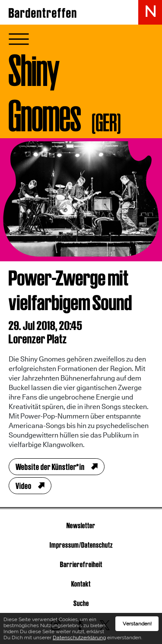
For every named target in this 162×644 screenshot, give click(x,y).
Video (24, 486)
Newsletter (81, 525)
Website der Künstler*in (50, 467)
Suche (81, 603)
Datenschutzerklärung (79, 638)
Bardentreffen (43, 13)
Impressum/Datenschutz (81, 545)
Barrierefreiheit (81, 564)
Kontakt (81, 584)
